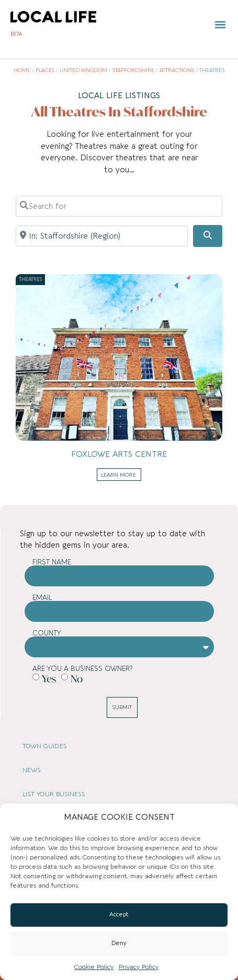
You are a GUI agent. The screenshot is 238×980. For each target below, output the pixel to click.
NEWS (32, 770)
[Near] (102, 236)
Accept (119, 914)
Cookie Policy (94, 967)
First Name (52, 562)
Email (42, 598)
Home (22, 70)
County (47, 633)
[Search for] (119, 206)
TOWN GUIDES (45, 746)
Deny (119, 943)
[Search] (208, 236)
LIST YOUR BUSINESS (54, 794)
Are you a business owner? (82, 669)
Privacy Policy (139, 967)
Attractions (177, 70)
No (77, 678)
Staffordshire (133, 70)
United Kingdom (83, 70)
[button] (220, 25)
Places (45, 70)
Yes (49, 678)
